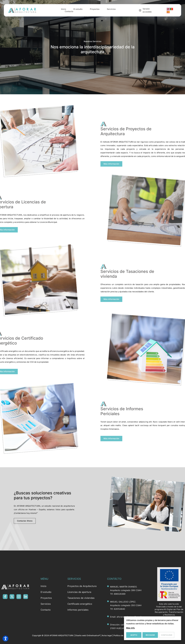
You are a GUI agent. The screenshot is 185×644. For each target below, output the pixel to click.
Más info (130, 628)
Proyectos (95, 10)
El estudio (78, 10)
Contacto (69, 13)
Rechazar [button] (150, 635)
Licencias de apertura (79, 641)
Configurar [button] (167, 635)
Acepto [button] (134, 635)
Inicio (64, 10)
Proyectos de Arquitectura (82, 636)
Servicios (111, 10)
